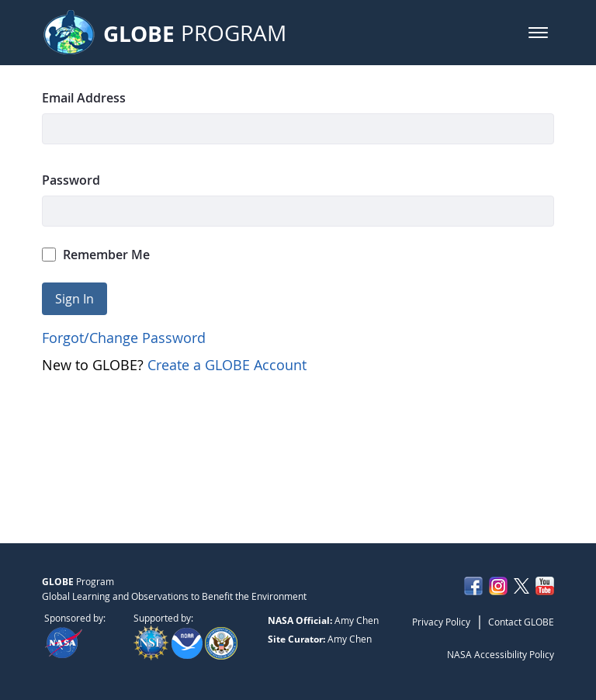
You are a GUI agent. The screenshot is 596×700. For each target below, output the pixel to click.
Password (71, 180)
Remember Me (96, 255)
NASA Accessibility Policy (501, 654)
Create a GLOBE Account (227, 365)
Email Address (84, 98)
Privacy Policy (441, 622)
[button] (538, 33)
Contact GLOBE (521, 622)
